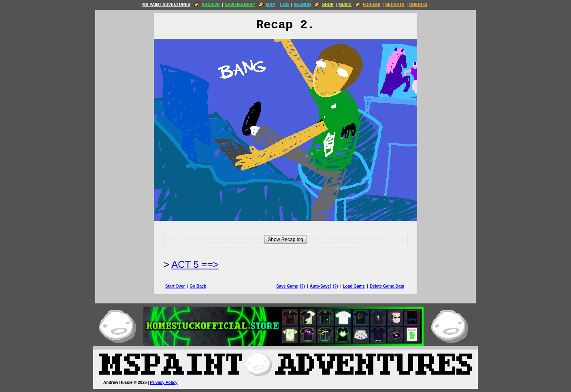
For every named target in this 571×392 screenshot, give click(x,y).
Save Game (287, 286)
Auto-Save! (321, 286)
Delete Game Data (387, 286)
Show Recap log (285, 239)
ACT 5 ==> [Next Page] (195, 264)
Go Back (198, 286)
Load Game (354, 286)
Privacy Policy (164, 382)
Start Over (175, 286)
